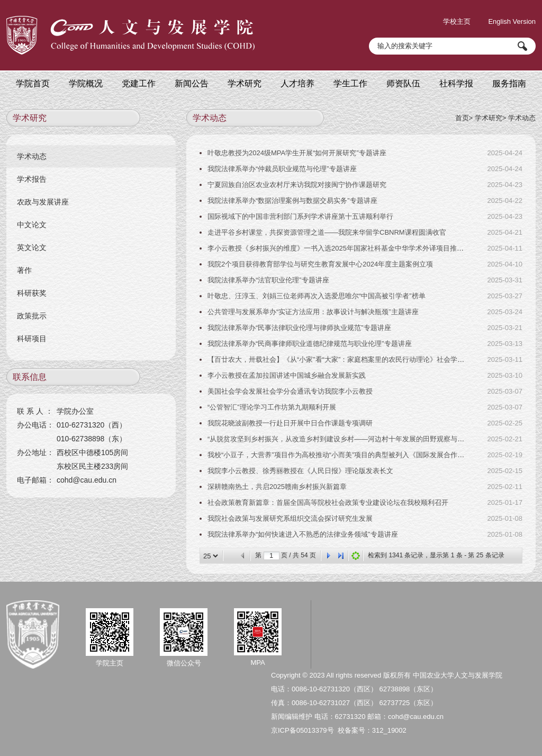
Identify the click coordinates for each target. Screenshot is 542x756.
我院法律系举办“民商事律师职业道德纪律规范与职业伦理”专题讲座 (310, 344)
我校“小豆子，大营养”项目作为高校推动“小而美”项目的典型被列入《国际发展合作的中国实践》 (353, 455)
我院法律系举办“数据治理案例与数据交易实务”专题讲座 (292, 201)
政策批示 (32, 316)
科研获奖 (32, 293)
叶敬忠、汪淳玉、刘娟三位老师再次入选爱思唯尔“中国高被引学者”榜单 (317, 296)
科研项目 (32, 339)
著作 (24, 270)
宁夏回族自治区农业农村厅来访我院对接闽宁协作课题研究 (297, 185)
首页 (462, 118)
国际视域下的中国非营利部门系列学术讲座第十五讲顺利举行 (300, 216)
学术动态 (522, 118)
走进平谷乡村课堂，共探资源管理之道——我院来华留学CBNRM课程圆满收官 (327, 232)
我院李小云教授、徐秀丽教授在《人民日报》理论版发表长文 (300, 471)
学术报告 (32, 179)
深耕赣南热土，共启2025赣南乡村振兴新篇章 (277, 487)
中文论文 (32, 225)
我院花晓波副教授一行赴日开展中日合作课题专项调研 (290, 423)
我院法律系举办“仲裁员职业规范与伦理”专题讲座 (282, 169)
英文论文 (32, 247)
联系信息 (30, 377)
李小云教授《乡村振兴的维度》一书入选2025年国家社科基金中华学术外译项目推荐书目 (342, 248)
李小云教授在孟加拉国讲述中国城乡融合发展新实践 (287, 375)
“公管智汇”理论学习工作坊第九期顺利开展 (272, 407)
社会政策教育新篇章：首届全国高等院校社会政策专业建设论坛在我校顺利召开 (328, 502)
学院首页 (33, 83)
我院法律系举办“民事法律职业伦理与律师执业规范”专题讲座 (299, 328)
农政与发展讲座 (43, 202)
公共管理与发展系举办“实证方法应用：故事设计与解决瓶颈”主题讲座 (313, 312)
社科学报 (456, 83)
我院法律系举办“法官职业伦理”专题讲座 (268, 280)
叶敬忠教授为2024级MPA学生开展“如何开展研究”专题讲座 (297, 153)
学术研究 (489, 118)
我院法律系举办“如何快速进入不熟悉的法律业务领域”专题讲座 (303, 534)
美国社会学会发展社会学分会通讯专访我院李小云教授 (290, 391)
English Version (512, 21)
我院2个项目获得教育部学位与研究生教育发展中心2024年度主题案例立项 (320, 264)
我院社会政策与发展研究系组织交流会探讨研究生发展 (290, 518)
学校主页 (457, 21)
